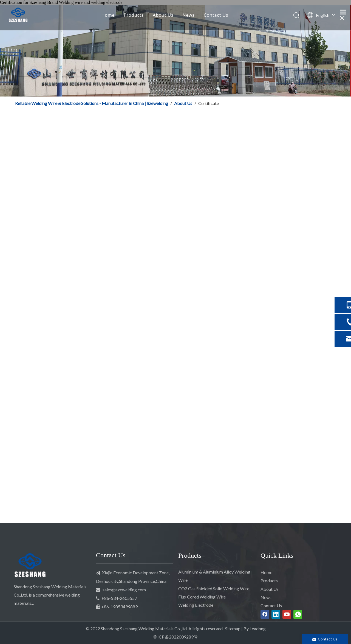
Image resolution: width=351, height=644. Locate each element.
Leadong (258, 629)
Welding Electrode (196, 605)
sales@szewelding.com (124, 590)
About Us (163, 15)
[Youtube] (287, 614)
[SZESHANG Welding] (30, 566)
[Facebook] (265, 614)
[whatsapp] (298, 614)
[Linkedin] (276, 614)
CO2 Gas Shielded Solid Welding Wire (214, 588)
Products (134, 15)
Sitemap (233, 629)
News (189, 15)
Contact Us (216, 15)
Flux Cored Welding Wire (202, 597)
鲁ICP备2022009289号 (175, 637)
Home (108, 15)
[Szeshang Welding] (175, 51)
